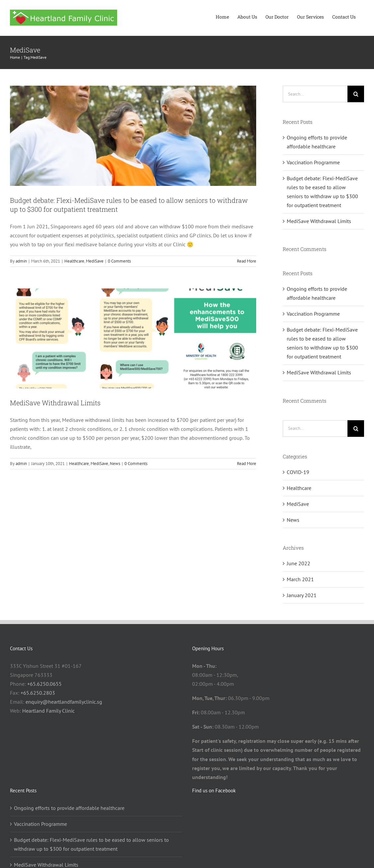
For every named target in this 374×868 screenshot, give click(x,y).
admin (21, 261)
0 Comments (119, 261)
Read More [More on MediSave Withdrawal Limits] (247, 464)
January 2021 (302, 595)
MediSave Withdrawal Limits (55, 403)
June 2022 (299, 563)
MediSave (95, 261)
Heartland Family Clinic (48, 711)
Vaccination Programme (313, 162)
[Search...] (315, 94)
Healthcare (74, 261)
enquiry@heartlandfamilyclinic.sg (64, 702)
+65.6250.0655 (44, 684)
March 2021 (300, 579)
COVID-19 (298, 472)
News (115, 464)
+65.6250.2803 (38, 693)
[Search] (356, 94)
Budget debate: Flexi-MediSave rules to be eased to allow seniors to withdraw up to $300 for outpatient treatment (91, 844)
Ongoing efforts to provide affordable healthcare (69, 808)
